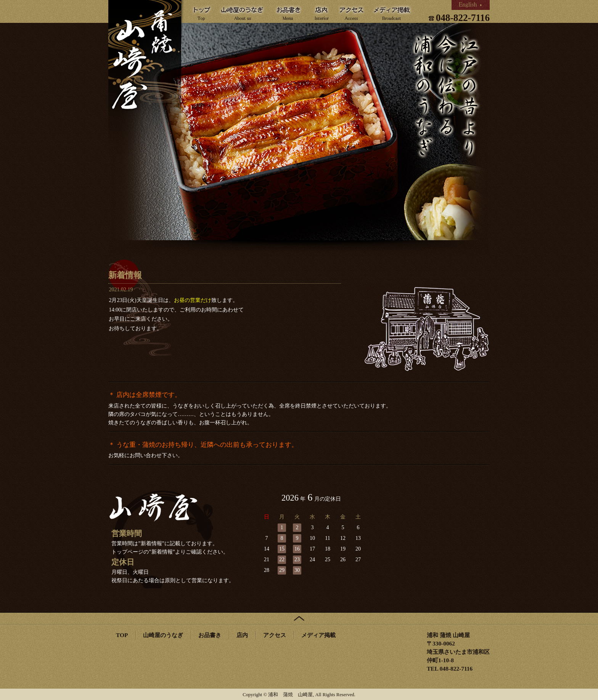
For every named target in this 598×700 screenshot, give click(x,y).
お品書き (210, 635)
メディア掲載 (318, 635)
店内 (242, 635)
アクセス (275, 635)
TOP (122, 635)
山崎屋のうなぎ (163, 635)
